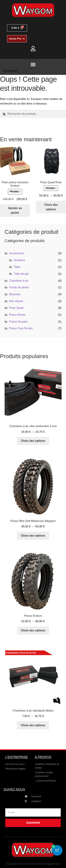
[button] (33, 65)
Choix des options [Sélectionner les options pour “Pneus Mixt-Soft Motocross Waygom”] (33, 536)
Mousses (15, 294)
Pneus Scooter (18, 322)
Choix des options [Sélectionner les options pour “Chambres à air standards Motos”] (33, 725)
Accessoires (17, 253)
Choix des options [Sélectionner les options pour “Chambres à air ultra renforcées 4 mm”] (33, 441)
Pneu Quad (16, 308)
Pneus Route (17, 315)
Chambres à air (19, 281)
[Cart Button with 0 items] (57, 850)
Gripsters (19, 260)
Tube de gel (21, 274)
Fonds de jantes (19, 287)
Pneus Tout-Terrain (21, 328)
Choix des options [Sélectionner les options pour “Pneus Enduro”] (33, 630)
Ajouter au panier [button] (15, 210)
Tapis (17, 267)
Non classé (16, 301)
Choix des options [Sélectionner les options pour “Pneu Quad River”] (51, 207)
